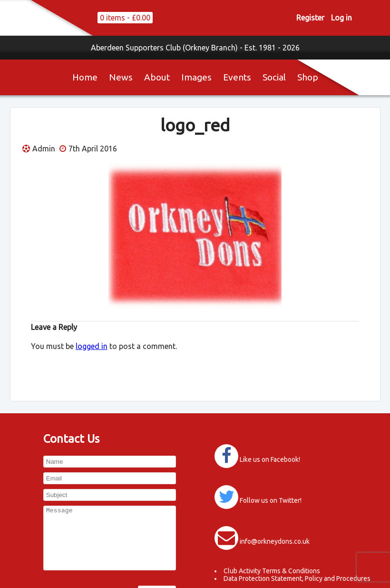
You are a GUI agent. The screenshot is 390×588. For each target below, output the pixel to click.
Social (274, 77)
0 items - (125, 18)
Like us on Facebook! (270, 459)
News (121, 77)
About (157, 77)
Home (85, 77)
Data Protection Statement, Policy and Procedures (297, 578)
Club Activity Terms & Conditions (272, 571)
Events (237, 77)
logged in (92, 346)
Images (196, 77)
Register (310, 18)
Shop (308, 77)
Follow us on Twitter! (271, 500)
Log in (341, 18)
